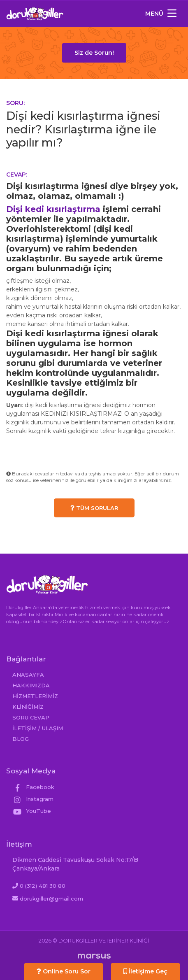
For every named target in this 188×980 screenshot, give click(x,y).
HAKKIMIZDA (31, 685)
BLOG (21, 739)
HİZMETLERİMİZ (35, 696)
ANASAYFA (28, 675)
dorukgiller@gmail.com (51, 899)
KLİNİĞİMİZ (28, 707)
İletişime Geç (145, 971)
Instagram (33, 799)
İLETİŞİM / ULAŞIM (38, 728)
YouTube (32, 811)
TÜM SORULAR (94, 508)
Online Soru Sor (64, 971)
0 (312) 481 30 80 (43, 886)
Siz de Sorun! (94, 53)
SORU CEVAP (31, 717)
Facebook (33, 787)
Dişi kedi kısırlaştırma (53, 209)
